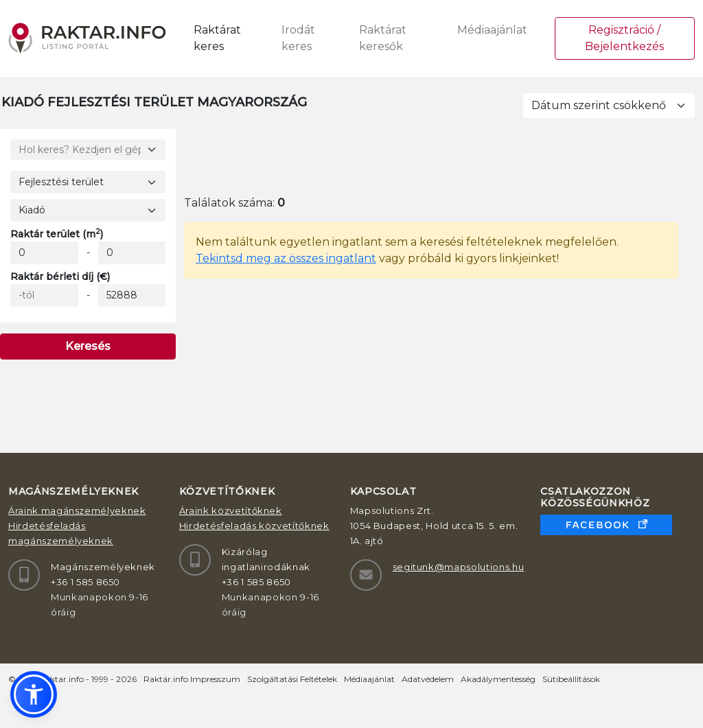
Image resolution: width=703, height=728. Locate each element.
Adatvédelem (428, 679)
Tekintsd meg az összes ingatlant (286, 258)
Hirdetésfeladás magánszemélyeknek (61, 533)
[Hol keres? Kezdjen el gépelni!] (88, 150)
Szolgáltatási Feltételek (292, 679)
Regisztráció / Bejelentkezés (624, 38)
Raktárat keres (217, 38)
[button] (34, 694)
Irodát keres (298, 38)
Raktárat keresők (383, 38)
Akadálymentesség (498, 679)
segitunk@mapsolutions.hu (459, 567)
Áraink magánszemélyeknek (77, 510)
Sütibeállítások (571, 679)
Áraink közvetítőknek (231, 510)
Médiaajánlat (492, 30)
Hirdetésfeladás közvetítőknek (254, 526)
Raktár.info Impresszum (192, 679)
